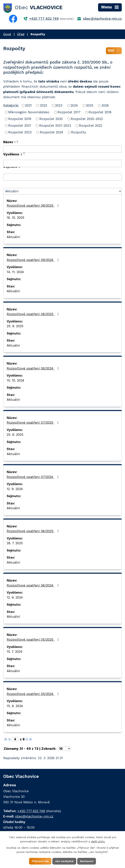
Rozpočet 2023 (20, 132)
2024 (74, 105)
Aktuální (13, 237)
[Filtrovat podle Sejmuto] (62, 177)
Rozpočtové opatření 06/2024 (33, 585)
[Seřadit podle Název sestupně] (18, 142)
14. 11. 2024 (15, 272)
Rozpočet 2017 (69, 112)
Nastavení (87, 861)
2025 (90, 105)
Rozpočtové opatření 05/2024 (33, 694)
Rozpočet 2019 (20, 119)
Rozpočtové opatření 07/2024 (33, 477)
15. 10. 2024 (15, 380)
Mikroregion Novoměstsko (29, 112)
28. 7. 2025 (15, 543)
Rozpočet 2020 (51, 119)
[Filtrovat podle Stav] (62, 191)
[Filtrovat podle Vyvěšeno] (62, 163)
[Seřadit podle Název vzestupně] (18, 140)
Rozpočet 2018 (100, 112)
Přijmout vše (40, 861)
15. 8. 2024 (15, 706)
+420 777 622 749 (44, 19)
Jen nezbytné (64, 861)
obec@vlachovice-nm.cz (102, 19)
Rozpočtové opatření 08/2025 (33, 314)
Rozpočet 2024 (51, 132)
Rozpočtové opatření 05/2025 (33, 640)
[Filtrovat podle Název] (62, 149)
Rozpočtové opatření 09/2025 (33, 206)
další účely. (98, 842)
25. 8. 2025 (15, 435)
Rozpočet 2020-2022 (87, 119)
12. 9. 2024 (15, 489)
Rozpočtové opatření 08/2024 (33, 368)
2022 (43, 105)
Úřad (21, 34)
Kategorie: (11, 105)
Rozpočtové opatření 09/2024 (33, 260)
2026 (105, 105)
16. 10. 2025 (15, 218)
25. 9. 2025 (15, 326)
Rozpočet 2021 (20, 126)
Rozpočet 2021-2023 (55, 126)
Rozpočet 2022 (91, 126)
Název (9, 142)
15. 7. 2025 (15, 652)
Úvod (7, 34)
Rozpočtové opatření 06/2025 (33, 531)
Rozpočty (79, 132)
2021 (28, 105)
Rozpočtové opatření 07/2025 (33, 423)
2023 (59, 105)
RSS (114, 51)
